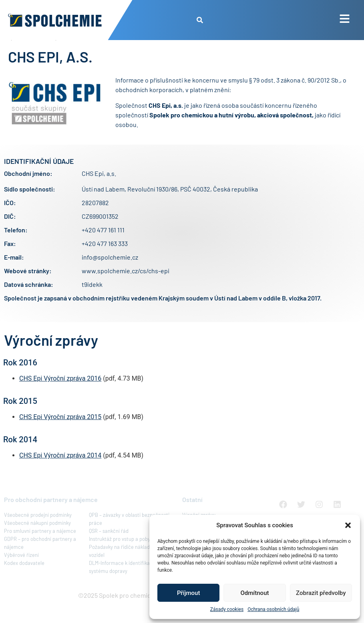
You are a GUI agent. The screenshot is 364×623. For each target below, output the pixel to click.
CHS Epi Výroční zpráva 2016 (60, 397)
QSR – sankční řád (109, 549)
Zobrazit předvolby (321, 593)
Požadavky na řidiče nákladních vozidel (124, 569)
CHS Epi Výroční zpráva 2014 (60, 474)
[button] (348, 525)
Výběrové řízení (21, 573)
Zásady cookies (227, 609)
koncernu (206, 98)
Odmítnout (255, 593)
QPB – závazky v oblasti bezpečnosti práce (129, 537)
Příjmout (188, 593)
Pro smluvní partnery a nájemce (40, 549)
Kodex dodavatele (24, 581)
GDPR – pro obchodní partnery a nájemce (40, 561)
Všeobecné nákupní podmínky (37, 541)
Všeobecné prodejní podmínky (38, 533)
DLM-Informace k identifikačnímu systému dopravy (126, 585)
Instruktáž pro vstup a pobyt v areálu (130, 557)
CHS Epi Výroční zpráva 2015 (60, 435)
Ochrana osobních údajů (273, 609)
